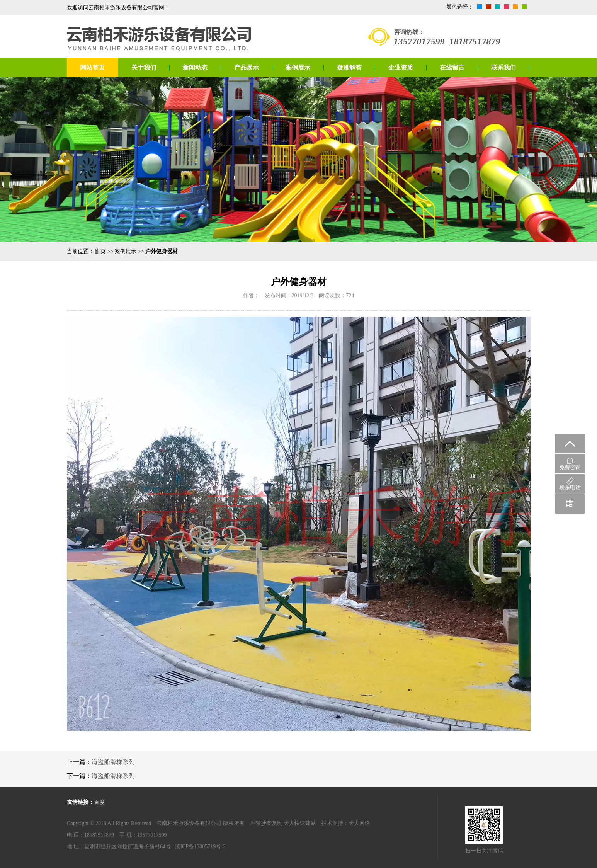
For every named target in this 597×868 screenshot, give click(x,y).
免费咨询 (570, 464)
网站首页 (92, 67)
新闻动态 (195, 67)
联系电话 (570, 484)
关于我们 (144, 67)
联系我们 (503, 67)
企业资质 (401, 67)
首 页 (100, 251)
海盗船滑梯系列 (113, 762)
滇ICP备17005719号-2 (200, 847)
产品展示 (247, 67)
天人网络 (359, 823)
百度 (99, 802)
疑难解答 (349, 67)
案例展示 (298, 67)
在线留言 (452, 67)
